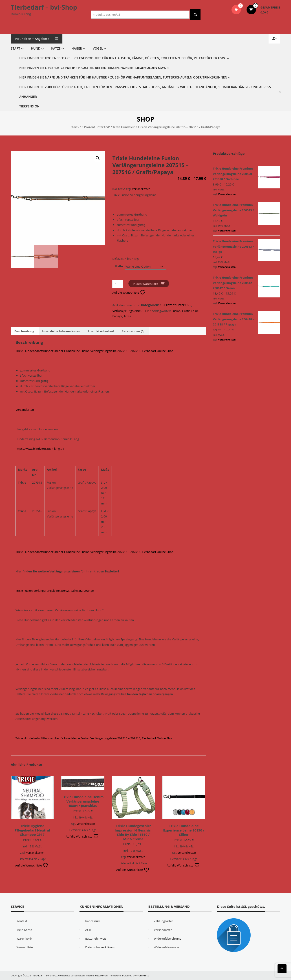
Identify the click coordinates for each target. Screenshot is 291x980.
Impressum (93, 921)
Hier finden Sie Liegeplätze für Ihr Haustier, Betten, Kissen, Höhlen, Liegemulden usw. (93, 68)
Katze (56, 48)
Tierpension (29, 106)
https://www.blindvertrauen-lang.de (40, 449)
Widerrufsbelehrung (168, 939)
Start (15, 48)
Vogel (98, 48)
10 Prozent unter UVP (95, 127)
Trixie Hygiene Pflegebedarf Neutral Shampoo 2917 (32, 830)
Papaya (117, 316)
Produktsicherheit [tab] (101, 331)
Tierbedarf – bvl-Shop (44, 7)
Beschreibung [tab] (24, 331)
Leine (195, 311)
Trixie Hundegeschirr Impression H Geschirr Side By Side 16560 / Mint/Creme (133, 832)
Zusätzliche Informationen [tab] (61, 331)
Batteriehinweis (96, 939)
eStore (99, 975)
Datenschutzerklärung (100, 947)
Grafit (186, 311)
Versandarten (25, 410)
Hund (36, 48)
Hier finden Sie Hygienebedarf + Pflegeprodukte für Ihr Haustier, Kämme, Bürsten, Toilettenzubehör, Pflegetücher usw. (123, 58)
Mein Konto (24, 930)
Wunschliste (25, 947)
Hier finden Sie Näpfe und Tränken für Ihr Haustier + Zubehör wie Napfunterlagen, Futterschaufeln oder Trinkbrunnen (123, 77)
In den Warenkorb (146, 284)
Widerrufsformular (166, 947)
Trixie (127, 316)
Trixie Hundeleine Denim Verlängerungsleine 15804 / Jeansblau (83, 801)
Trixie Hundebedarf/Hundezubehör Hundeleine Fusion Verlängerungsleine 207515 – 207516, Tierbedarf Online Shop (95, 351)
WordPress (143, 975)
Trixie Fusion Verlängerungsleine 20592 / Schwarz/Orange (55, 591)
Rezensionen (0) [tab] (133, 331)
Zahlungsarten (164, 921)
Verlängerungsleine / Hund (132, 311)
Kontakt (22, 921)
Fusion (176, 311)
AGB (88, 930)
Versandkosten (141, 189)
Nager (77, 48)
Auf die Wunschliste (129, 292)
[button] (98, 158)
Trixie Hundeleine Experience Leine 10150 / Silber (184, 830)
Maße (119, 266)
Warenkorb (24, 939)
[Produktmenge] (118, 284)
